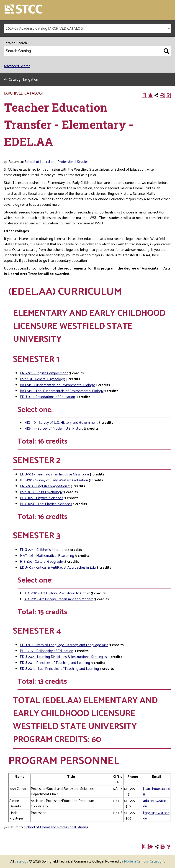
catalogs (21, 862)
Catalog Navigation (23, 80)
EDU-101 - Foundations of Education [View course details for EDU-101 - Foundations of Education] (47, 397)
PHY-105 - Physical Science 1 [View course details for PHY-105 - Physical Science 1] (41, 498)
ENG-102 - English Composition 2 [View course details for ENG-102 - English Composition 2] (45, 486)
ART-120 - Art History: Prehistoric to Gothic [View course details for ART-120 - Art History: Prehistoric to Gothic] (57, 593)
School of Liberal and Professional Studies (57, 162)
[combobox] (87, 28)
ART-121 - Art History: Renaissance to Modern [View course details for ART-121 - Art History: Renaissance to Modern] (59, 599)
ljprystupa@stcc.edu (156, 816)
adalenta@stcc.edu (156, 804)
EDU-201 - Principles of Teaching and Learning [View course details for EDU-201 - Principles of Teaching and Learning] (55, 663)
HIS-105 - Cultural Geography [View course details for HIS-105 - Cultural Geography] (42, 562)
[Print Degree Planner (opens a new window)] (144, 95)
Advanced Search (17, 66)
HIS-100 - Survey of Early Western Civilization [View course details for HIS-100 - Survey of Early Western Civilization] (54, 480)
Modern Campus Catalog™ (144, 862)
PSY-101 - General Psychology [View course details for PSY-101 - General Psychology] (42, 379)
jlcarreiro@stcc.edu (157, 792)
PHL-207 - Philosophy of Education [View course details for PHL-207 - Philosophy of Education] (46, 651)
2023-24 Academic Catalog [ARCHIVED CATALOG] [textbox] (45, 29)
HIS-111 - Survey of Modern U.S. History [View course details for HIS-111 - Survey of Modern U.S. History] (54, 429)
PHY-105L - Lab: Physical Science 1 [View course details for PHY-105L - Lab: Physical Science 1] (46, 504)
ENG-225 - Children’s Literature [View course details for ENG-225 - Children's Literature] (43, 550)
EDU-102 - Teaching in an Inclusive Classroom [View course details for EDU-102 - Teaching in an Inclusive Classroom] (54, 474)
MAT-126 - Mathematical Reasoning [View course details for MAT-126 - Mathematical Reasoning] (47, 556)
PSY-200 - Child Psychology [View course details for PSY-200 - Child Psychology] (41, 492)
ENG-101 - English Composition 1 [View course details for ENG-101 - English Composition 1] (44, 373)
